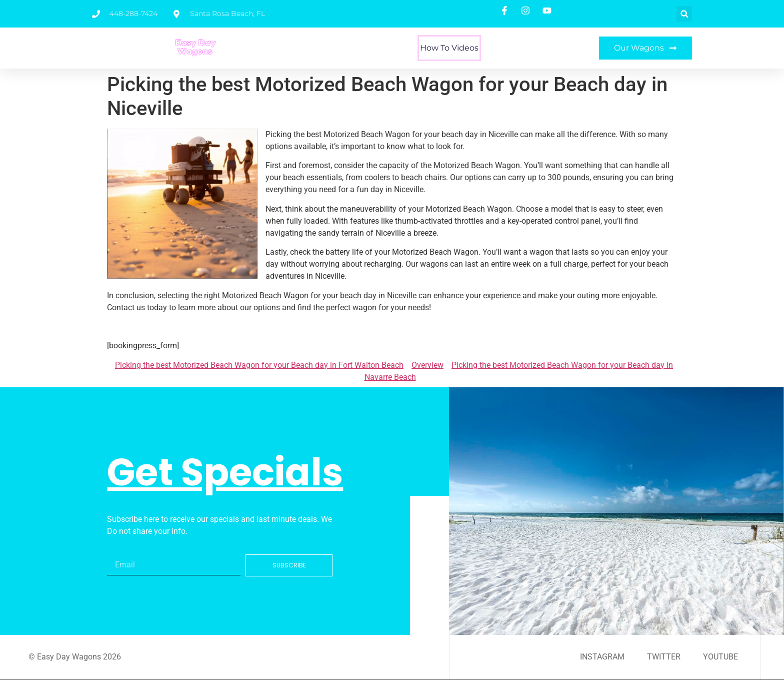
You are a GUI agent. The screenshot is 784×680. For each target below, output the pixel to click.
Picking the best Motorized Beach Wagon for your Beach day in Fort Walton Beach (259, 365)
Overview (427, 365)
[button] (684, 14)
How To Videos (449, 48)
